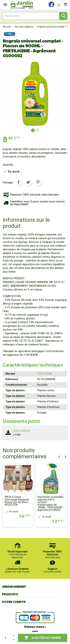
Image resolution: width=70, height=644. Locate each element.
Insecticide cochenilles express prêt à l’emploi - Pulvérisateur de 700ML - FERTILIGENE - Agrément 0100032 (51, 503)
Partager (18, 182)
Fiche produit (22, 431)
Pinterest (38, 182)
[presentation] (59, 457)
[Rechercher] (35, 16)
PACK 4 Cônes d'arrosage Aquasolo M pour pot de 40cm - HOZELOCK (17, 501)
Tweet (28, 182)
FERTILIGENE (45, 374)
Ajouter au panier (43, 638)
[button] (33, 130)
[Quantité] (7, 638)
